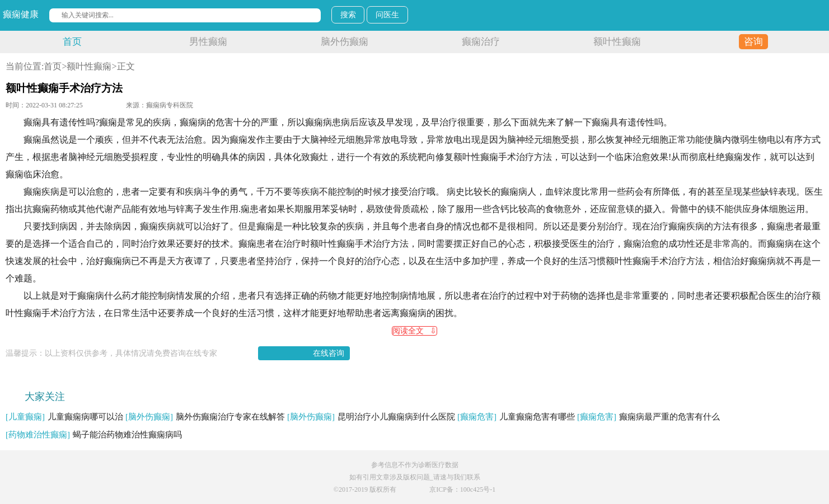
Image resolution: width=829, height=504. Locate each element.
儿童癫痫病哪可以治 (64, 417)
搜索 (348, 15)
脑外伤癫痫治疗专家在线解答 (205, 417)
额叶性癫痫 (617, 42)
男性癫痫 (208, 42)
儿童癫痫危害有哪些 (516, 417)
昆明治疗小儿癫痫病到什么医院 (371, 417)
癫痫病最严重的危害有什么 (648, 417)
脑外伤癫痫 (345, 42)
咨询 (753, 42)
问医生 (387, 15)
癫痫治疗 (481, 42)
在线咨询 (329, 353)
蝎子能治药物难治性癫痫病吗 (94, 435)
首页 (72, 42)
